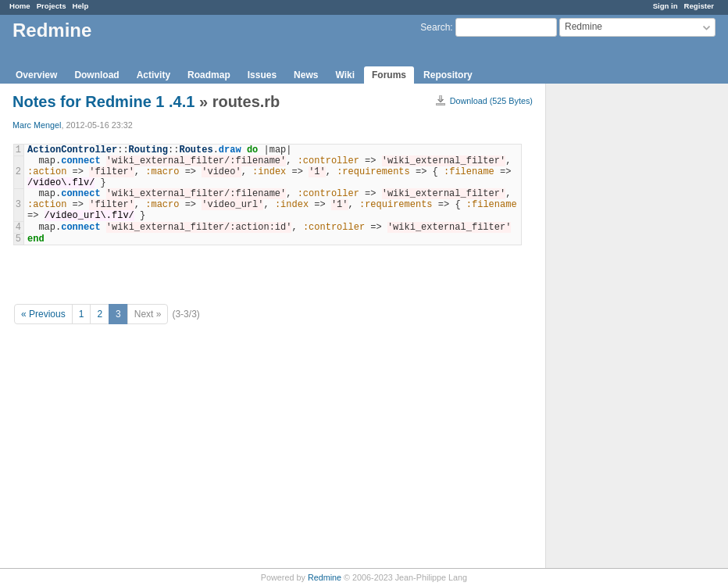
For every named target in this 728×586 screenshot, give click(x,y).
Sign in (666, 6)
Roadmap (209, 75)
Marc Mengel (37, 125)
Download (96, 75)
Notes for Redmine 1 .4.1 (103, 102)
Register (699, 6)
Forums (389, 75)
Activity (153, 75)
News (306, 75)
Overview (36, 75)
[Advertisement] (624, 329)
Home (20, 6)
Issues (262, 75)
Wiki (345, 75)
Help (81, 6)
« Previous (43, 314)
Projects (52, 6)
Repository (448, 75)
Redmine (325, 577)
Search (435, 27)
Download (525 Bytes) (491, 101)
